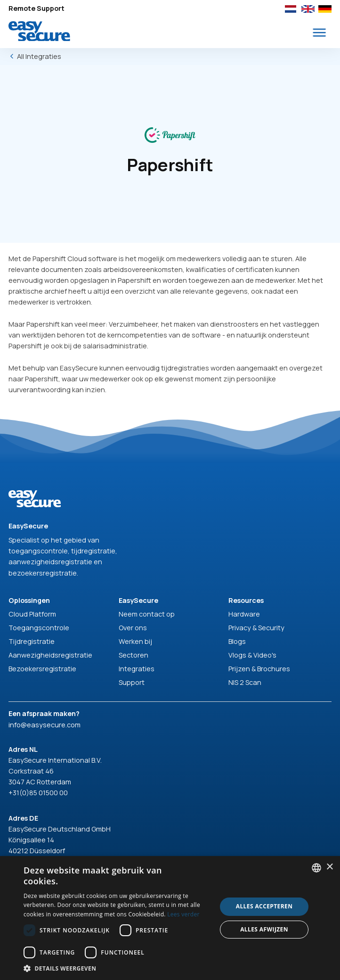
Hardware (244, 614)
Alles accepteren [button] (264, 906)
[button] (320, 33)
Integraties (137, 669)
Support (132, 682)
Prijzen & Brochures (259, 669)
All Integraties (39, 56)
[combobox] (316, 868)
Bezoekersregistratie (42, 669)
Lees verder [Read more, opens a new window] (183, 914)
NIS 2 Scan (245, 682)
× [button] (329, 867)
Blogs (237, 641)
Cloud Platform (32, 614)
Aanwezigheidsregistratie (50, 655)
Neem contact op (147, 614)
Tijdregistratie (32, 641)
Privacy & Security (256, 628)
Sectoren (134, 655)
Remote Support (36, 8)
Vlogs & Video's (252, 655)
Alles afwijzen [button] (264, 929)
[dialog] (170, 918)
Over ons (133, 628)
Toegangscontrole (39, 628)
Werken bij (135, 641)
